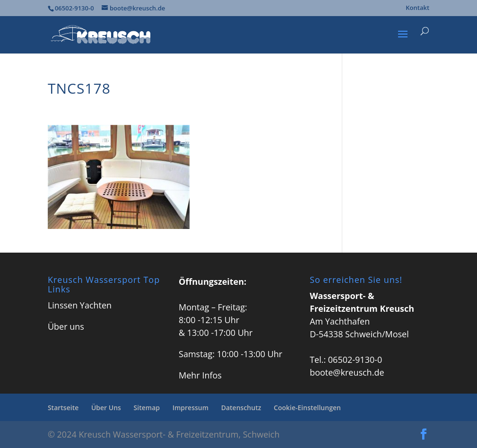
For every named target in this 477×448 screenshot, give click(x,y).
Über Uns (106, 408)
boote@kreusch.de (347, 372)
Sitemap (147, 408)
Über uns (66, 326)
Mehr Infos (200, 375)
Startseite (63, 408)
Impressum (191, 408)
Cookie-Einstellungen (307, 408)
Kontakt (417, 8)
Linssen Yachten (80, 305)
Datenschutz (241, 408)
